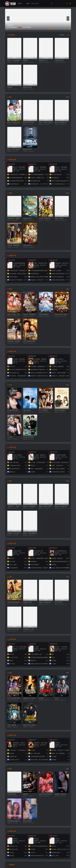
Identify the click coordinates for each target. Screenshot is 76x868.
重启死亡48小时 (28, 149)
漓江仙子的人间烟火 (29, 437)
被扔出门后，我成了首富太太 (62, 506)
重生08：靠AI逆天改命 (13, 122)
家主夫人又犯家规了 (60, 410)
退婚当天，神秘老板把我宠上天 (30, 506)
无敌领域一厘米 (27, 602)
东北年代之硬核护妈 (44, 218)
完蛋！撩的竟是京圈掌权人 (30, 341)
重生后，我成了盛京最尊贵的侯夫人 (14, 149)
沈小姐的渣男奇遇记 (13, 410)
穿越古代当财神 (59, 218)
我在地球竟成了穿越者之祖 (62, 314)
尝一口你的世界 (43, 410)
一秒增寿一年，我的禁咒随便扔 (14, 506)
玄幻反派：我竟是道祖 (29, 314)
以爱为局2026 (27, 410)
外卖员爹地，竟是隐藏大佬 (14, 341)
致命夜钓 (41, 698)
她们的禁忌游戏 (27, 821)
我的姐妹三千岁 (43, 60)
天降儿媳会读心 (27, 245)
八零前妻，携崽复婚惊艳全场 (14, 245)
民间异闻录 (54, 370)
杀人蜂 (57, 698)
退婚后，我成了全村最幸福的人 (46, 506)
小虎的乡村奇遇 (59, 60)
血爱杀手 (26, 794)
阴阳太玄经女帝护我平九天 (14, 629)
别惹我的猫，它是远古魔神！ (30, 698)
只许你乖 (10, 437)
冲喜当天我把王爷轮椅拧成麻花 (14, 602)
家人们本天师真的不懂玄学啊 (14, 698)
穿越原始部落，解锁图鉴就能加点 (14, 218)
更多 (68, 97)
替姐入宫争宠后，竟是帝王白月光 (14, 314)
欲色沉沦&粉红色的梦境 (45, 794)
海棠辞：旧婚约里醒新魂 (30, 533)
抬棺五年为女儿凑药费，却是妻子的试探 (30, 725)
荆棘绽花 (26, 60)
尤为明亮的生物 (12, 794)
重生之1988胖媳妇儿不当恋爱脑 (62, 122)
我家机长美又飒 (27, 87)
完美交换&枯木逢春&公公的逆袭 (14, 821)
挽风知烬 (10, 87)
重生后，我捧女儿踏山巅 (46, 122)
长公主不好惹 (58, 602)
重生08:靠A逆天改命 (29, 122)
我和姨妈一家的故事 (60, 794)
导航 (20, 4)
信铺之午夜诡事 (12, 725)
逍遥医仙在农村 (27, 218)
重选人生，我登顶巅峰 (13, 60)
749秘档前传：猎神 (28, 629)
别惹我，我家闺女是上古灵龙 (46, 602)
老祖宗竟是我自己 (44, 314)
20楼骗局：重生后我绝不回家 (14, 533)
